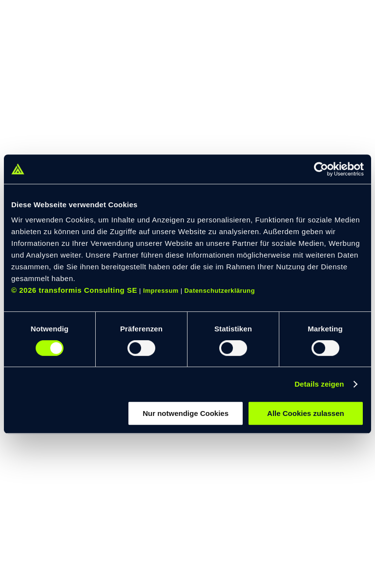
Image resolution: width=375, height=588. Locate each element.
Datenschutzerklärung (220, 291)
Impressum (161, 291)
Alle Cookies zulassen (306, 413)
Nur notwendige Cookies (186, 413)
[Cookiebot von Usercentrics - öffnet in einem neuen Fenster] (321, 169)
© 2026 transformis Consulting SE (74, 290)
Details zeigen (319, 384)
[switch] (141, 348)
